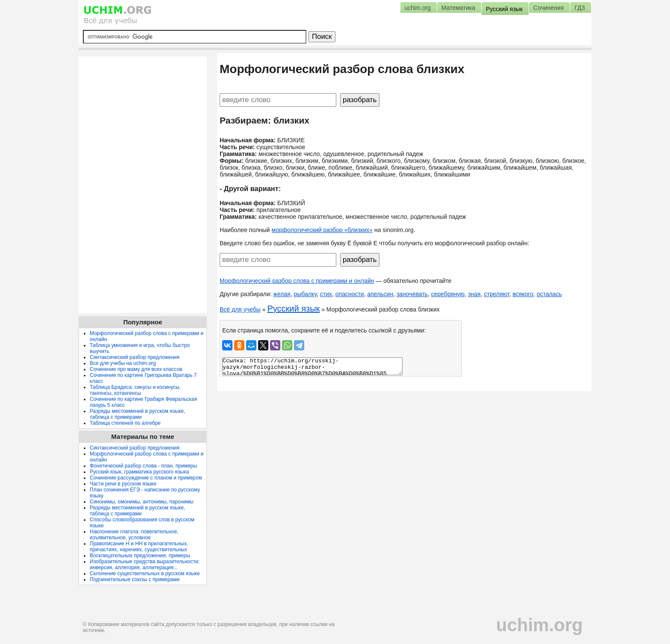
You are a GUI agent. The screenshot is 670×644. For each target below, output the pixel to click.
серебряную (448, 294)
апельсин (380, 294)
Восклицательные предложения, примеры (140, 556)
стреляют (496, 294)
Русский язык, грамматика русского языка (139, 472)
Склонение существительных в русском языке (145, 573)
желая (282, 294)
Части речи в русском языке (123, 484)
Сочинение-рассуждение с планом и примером (146, 478)
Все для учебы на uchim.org (123, 363)
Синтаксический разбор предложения (135, 357)
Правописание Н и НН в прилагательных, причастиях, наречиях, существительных (139, 547)
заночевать (412, 294)
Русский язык (293, 309)
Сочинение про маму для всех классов (136, 369)
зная (474, 294)
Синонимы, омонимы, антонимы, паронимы (142, 502)
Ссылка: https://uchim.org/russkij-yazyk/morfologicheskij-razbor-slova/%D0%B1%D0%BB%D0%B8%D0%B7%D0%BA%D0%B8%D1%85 (312, 366)
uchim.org (539, 625)
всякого (523, 294)
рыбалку (305, 294)
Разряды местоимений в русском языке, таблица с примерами (137, 414)
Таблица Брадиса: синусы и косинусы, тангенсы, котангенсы (135, 390)
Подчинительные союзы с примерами (135, 579)
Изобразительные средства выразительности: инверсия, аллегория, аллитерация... (145, 565)
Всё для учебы (240, 309)
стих (326, 294)
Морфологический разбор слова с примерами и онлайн (297, 281)
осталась (549, 294)
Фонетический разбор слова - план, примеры (143, 466)
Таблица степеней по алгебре (125, 423)
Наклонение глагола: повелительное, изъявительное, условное (134, 535)
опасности (350, 294)
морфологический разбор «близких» (322, 230)
